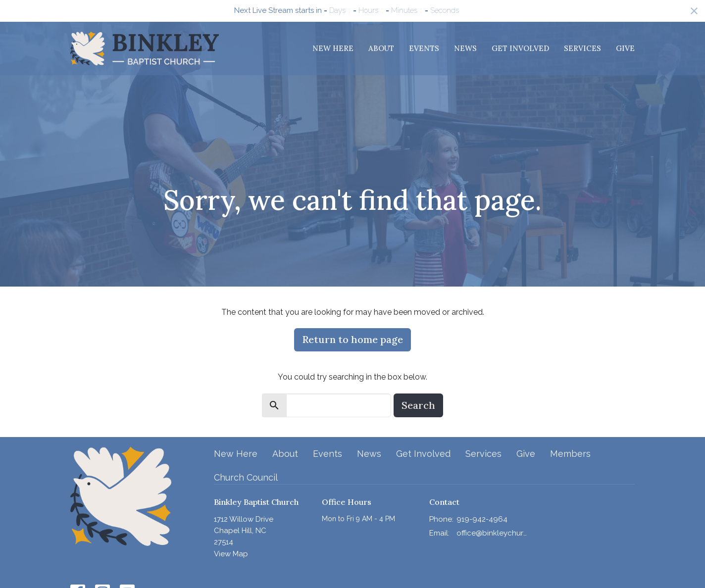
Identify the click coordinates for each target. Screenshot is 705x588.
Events (424, 48)
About (381, 48)
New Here (333, 48)
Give (625, 48)
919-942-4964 (482, 519)
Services (582, 48)
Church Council (246, 477)
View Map (231, 554)
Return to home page (352, 339)
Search (418, 405)
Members (570, 454)
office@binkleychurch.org (492, 533)
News (465, 48)
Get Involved (520, 48)
